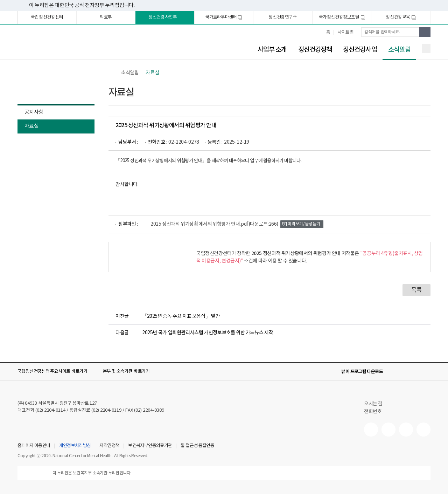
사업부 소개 (272, 50)
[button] (57, 372)
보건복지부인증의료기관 (150, 446)
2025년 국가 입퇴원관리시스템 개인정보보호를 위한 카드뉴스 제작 (208, 333)
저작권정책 (109, 446)
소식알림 (397, 50)
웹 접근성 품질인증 (197, 446)
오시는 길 (377, 404)
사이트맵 (345, 32)
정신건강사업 (360, 50)
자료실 (31, 126)
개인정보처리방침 (75, 446)
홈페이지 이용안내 (34, 446)
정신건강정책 (315, 50)
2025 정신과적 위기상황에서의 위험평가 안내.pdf (214, 224)
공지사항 (34, 112)
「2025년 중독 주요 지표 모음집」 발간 (181, 316)
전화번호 (373, 412)
